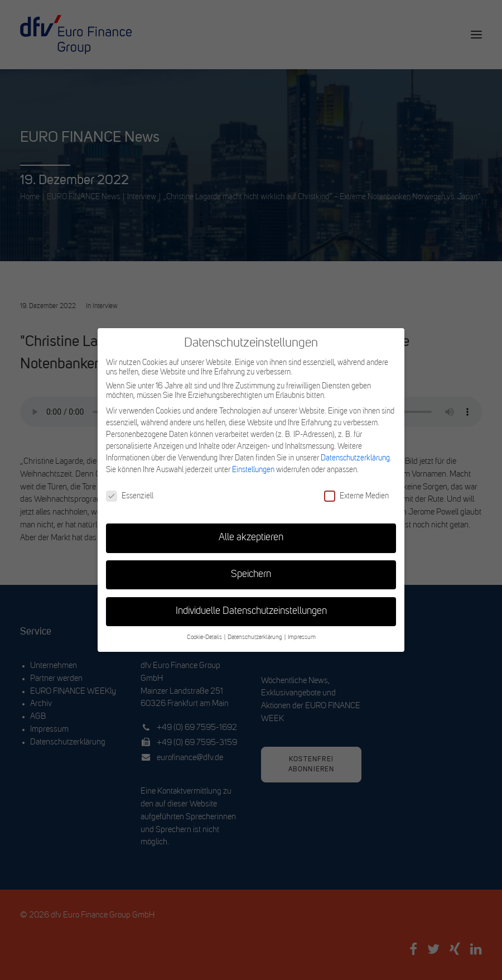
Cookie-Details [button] (205, 638)
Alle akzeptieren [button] (251, 538)
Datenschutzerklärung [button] (255, 638)
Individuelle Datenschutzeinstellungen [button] (251, 611)
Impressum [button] (302, 638)
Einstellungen (253, 470)
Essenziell (130, 496)
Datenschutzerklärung (355, 458)
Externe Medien (356, 496)
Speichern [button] (251, 575)
